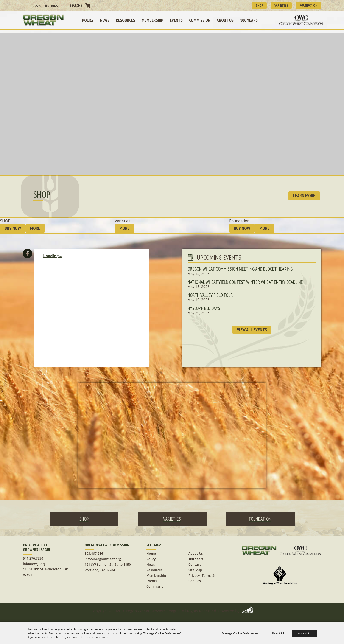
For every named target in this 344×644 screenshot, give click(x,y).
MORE (35, 225)
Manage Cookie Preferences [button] (240, 633)
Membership (155, 20)
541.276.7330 (33, 555)
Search (65, 5)
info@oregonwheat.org (103, 556)
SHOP (250, 5)
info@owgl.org (34, 561)
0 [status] (92, 6)
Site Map (195, 567)
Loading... (53, 253)
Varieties (275, 5)
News (107, 20)
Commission (202, 20)
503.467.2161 (95, 551)
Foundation (306, 5)
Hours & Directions (43, 6)
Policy (90, 20)
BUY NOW (13, 225)
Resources (128, 20)
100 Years (251, 20)
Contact (195, 561)
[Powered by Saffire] (248, 608)
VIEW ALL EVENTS (252, 334)
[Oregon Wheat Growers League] (49, 20)
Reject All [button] (278, 633)
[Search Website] (76, 5)
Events (179, 20)
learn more (304, 193)
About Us (227, 20)
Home (151, 551)
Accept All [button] (304, 633)
